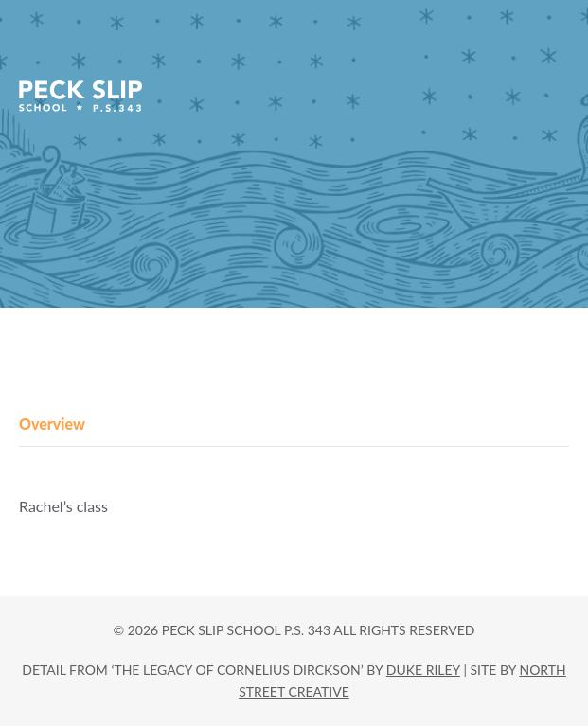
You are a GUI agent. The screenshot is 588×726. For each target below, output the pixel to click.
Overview (52, 424)
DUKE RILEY (423, 670)
